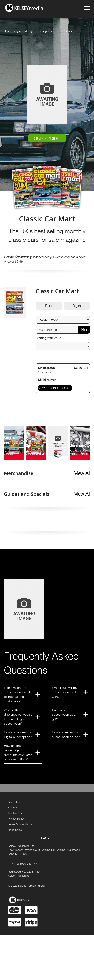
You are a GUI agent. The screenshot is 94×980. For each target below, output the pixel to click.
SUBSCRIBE (47, 138)
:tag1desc (34, 31)
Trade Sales (15, 830)
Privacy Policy (16, 819)
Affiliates (13, 807)
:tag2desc (47, 31)
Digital (77, 306)
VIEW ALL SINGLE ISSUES (55, 388)
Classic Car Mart (64, 31)
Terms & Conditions (20, 824)
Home (7, 31)
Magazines (20, 31)
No (84, 330)
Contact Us (15, 813)
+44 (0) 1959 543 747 (24, 864)
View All (82, 473)
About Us (14, 802)
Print (49, 306)
